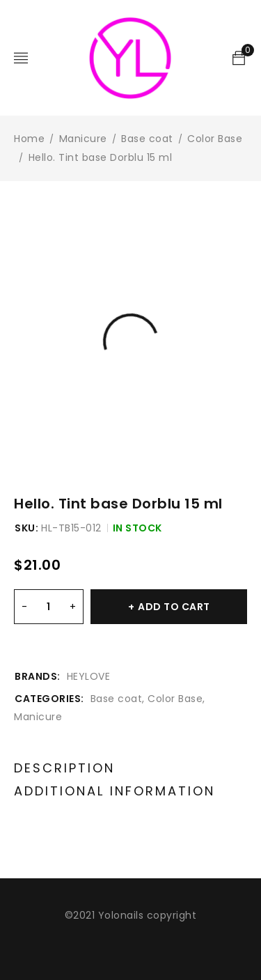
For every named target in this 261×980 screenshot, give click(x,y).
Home (29, 139)
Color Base (215, 139)
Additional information (114, 791)
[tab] (64, 769)
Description (64, 768)
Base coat (147, 139)
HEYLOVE (89, 676)
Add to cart (174, 607)
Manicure (83, 139)
